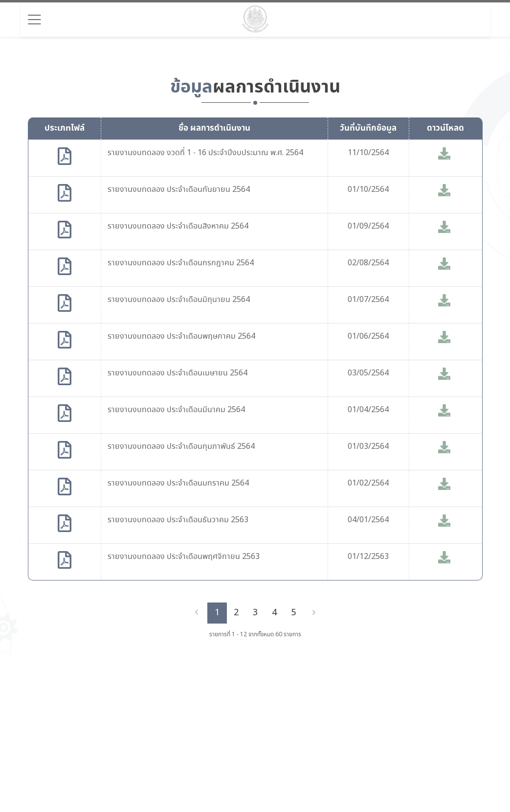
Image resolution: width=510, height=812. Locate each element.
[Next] (314, 613)
